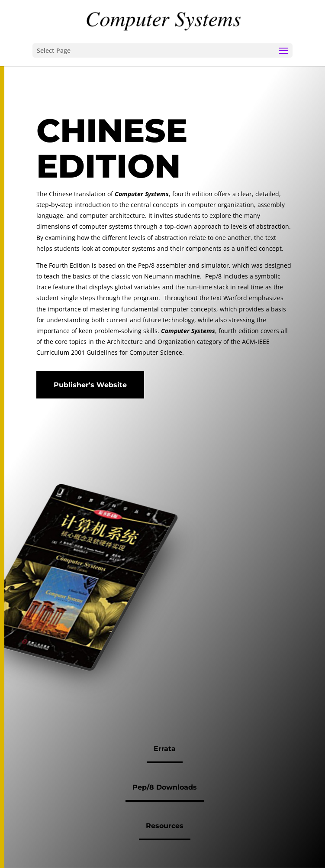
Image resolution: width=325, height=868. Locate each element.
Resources (165, 826)
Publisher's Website (90, 385)
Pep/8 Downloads (165, 787)
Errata (165, 749)
